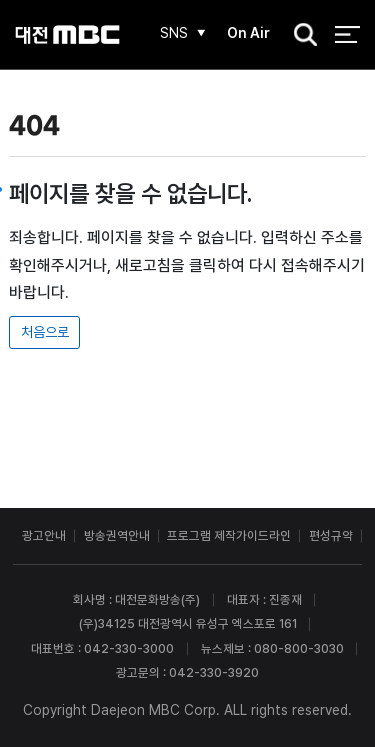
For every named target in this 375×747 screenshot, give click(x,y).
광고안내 (44, 535)
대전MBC (67, 34)
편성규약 (331, 535)
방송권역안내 (117, 535)
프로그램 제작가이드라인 (229, 535)
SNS (174, 33)
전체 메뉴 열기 (347, 34)
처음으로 (45, 332)
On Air (248, 33)
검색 (300, 36)
